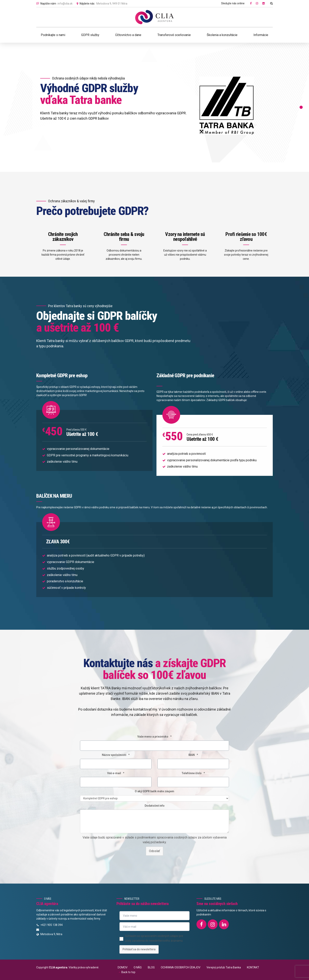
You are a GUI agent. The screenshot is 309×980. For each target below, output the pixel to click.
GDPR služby (90, 35)
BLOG (151, 967)
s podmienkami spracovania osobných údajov (166, 842)
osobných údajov (168, 936)
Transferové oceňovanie (174, 35)
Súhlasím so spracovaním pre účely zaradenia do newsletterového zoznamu (154, 938)
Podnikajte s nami (53, 35)
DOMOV (123, 967)
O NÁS (138, 967)
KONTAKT (253, 967)
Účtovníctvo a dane (128, 35)
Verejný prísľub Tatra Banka (224, 967)
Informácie (261, 35)
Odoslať (154, 855)
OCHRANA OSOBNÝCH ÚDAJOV (181, 967)
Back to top (128, 972)
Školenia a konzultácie (222, 35)
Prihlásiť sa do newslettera (139, 949)
